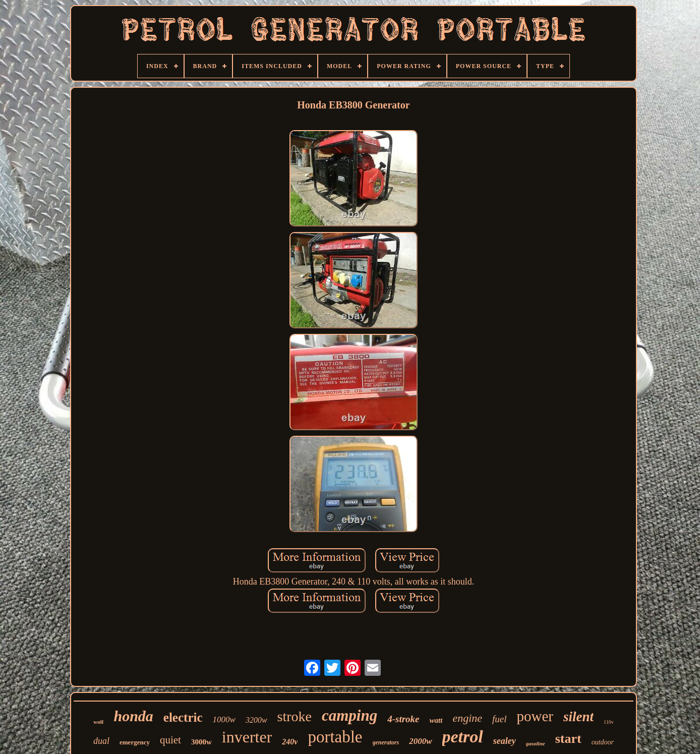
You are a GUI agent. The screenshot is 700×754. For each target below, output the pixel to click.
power (535, 716)
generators (386, 742)
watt (436, 720)
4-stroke (403, 719)
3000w (201, 742)
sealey (505, 741)
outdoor (603, 742)
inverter (247, 737)
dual (101, 741)
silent (578, 717)
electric (183, 717)
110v (609, 722)
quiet (170, 740)
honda (133, 716)
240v (290, 742)
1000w (224, 719)
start (568, 739)
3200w (256, 720)
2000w (420, 741)
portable (335, 737)
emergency (135, 742)
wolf (98, 722)
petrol (463, 737)
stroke (295, 716)
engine (467, 718)
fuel (500, 719)
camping (349, 715)
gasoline (536, 743)
